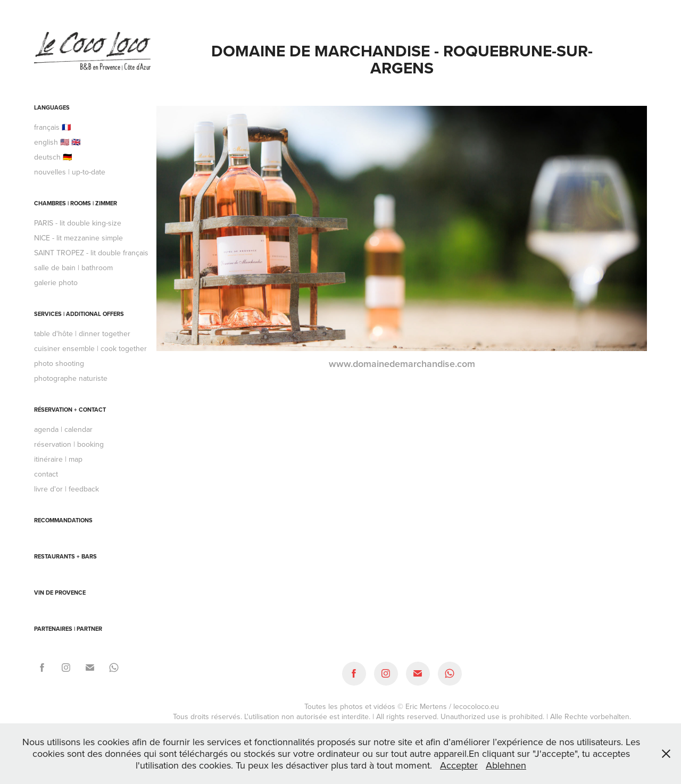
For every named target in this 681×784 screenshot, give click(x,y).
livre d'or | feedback (67, 489)
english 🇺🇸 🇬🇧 (57, 142)
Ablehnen (506, 765)
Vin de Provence (60, 593)
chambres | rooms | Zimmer (76, 203)
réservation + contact (70, 410)
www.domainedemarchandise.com (402, 364)
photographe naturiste (71, 378)
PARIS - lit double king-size (78, 223)
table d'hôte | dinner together (82, 333)
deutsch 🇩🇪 (53, 157)
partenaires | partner (68, 629)
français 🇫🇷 (52, 127)
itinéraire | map (58, 459)
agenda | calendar (63, 429)
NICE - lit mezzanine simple (78, 238)
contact (46, 474)
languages (52, 107)
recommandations (63, 520)
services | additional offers (79, 314)
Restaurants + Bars (65, 556)
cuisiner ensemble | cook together (90, 348)
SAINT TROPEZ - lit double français (91, 253)
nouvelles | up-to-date (70, 172)
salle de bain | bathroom (73, 268)
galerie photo (56, 282)
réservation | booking (69, 444)
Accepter (459, 765)
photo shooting (59, 363)
